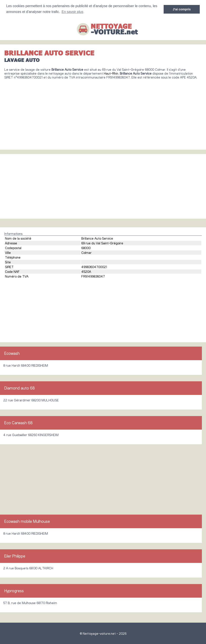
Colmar (86, 253)
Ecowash (12, 353)
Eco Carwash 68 (18, 423)
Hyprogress (14, 591)
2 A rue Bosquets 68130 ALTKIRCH (28, 568)
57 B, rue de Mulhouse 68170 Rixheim (30, 603)
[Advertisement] (103, 113)
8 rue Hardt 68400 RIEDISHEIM (26, 365)
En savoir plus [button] (73, 12)
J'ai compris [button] (182, 9)
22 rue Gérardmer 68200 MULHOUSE (31, 400)
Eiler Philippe (15, 556)
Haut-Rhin (111, 73)
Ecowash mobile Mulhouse (27, 521)
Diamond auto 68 (20, 388)
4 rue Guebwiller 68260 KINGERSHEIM (31, 435)
